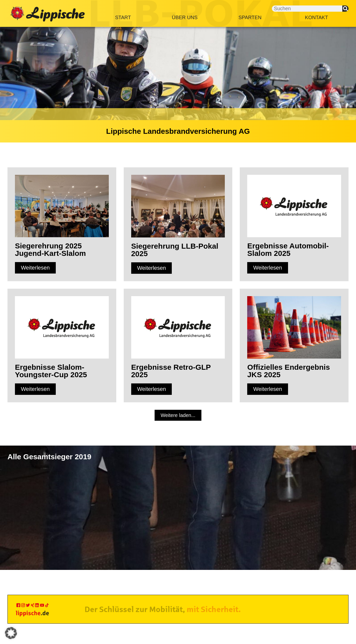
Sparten (251, 17)
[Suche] (345, 9)
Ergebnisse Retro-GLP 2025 (171, 371)
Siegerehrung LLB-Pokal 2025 (175, 250)
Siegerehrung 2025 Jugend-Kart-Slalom (50, 250)
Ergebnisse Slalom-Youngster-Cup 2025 (51, 371)
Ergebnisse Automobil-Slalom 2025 (288, 250)
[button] (178, 415)
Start (123, 17)
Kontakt (317, 17)
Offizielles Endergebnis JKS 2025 (289, 371)
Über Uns (185, 17)
